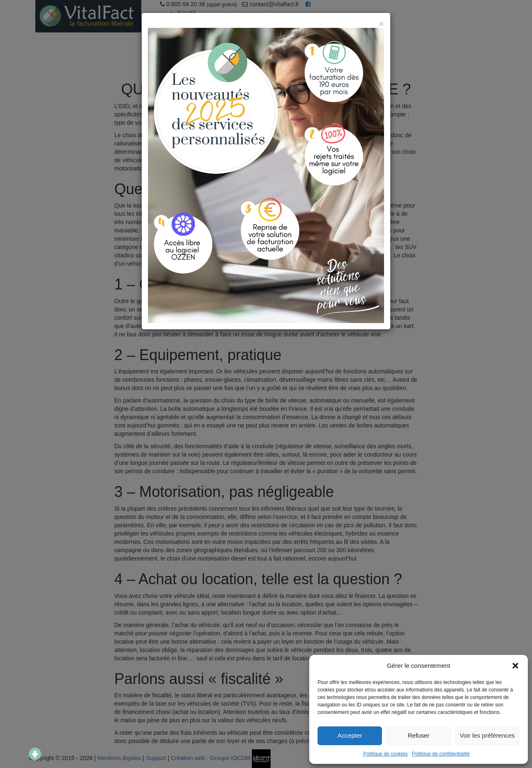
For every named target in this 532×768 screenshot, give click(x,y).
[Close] (382, 23)
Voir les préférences (487, 735)
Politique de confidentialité (441, 754)
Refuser (419, 735)
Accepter (350, 735)
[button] (515, 666)
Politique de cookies (385, 754)
